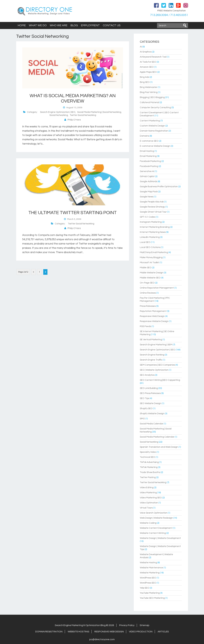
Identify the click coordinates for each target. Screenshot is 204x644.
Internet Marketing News (153, 232)
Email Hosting (147, 151)
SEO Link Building (149, 388)
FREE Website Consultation (172, 11)
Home (22, 25)
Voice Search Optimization (154, 513)
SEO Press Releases (150, 393)
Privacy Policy (127, 625)
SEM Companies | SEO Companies (157, 365)
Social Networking (59, 115)
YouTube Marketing (150, 593)
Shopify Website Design (152, 414)
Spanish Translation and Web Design (159, 447)
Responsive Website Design (154, 321)
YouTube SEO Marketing (152, 598)
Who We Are (59, 25)
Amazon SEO (147, 67)
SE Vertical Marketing (151, 340)
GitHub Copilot (147, 176)
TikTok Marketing (149, 467)
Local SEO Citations (150, 247)
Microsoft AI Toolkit (150, 263)
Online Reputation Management (157, 288)
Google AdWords (149, 181)
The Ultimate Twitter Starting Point (73, 213)
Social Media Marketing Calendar (157, 437)
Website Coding (148, 523)
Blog (74, 25)
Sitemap (145, 625)
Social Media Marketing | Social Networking (99, 112)
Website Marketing (150, 573)
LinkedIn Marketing (150, 237)
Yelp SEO (145, 588)
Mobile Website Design (152, 273)
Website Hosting (148, 563)
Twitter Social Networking (83, 115)
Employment (90, 25)
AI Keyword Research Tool (153, 57)
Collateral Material (149, 102)
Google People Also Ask (152, 202)
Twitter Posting (148, 477)
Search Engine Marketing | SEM (156, 345)
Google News (147, 197)
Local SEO (145, 242)
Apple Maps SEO (148, 72)
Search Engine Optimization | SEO (58, 112)
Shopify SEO (146, 408)
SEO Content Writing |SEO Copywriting (160, 380)
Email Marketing (148, 156)
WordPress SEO (148, 578)
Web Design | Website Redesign (156, 518)
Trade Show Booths (150, 472)
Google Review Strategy (152, 207)
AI (141, 47)
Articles (163, 632)
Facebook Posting (149, 166)
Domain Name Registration (154, 131)
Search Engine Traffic (151, 360)
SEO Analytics (147, 375)
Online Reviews (148, 293)
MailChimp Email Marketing (154, 252)
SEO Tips (145, 398)
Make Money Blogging (151, 257)
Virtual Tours (146, 508)
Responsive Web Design (152, 316)
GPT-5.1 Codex (148, 217)
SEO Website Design (151, 403)
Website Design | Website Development (160, 538)
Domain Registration (49, 632)
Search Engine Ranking (152, 355)
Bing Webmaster (149, 87)
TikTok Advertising (149, 462)
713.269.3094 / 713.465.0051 (169, 15)
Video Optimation (149, 503)
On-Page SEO (147, 283)
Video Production (141, 632)
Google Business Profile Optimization (159, 187)
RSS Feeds (145, 326)
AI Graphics (146, 52)
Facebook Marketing (150, 161)
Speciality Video (148, 452)
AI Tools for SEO (148, 62)
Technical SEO (148, 457)
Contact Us (112, 25)
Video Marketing (148, 493)
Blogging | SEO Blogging (152, 97)
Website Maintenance (151, 568)
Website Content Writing (153, 533)
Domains (144, 136)
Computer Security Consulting (155, 108)
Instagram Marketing (151, 222)
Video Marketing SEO (151, 498)
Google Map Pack (149, 192)
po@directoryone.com (102, 639)
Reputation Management (153, 311)
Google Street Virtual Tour (153, 212)
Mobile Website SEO (150, 278)
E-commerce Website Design (155, 146)
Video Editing (147, 488)
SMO (142, 419)
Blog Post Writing (149, 92)
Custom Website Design (152, 126)
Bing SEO (145, 82)
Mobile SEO (146, 268)
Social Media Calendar (152, 424)
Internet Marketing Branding (155, 227)
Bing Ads (144, 77)
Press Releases (148, 306)
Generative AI (147, 171)
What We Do (38, 25)
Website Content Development (156, 528)
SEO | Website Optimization (154, 370)
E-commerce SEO (149, 141)
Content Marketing (150, 121)
